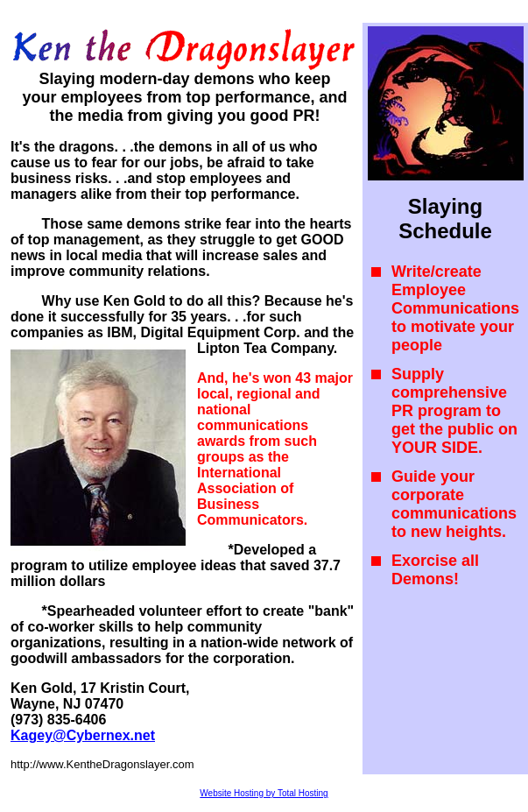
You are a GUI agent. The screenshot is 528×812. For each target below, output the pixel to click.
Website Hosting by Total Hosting (264, 793)
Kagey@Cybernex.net (83, 735)
